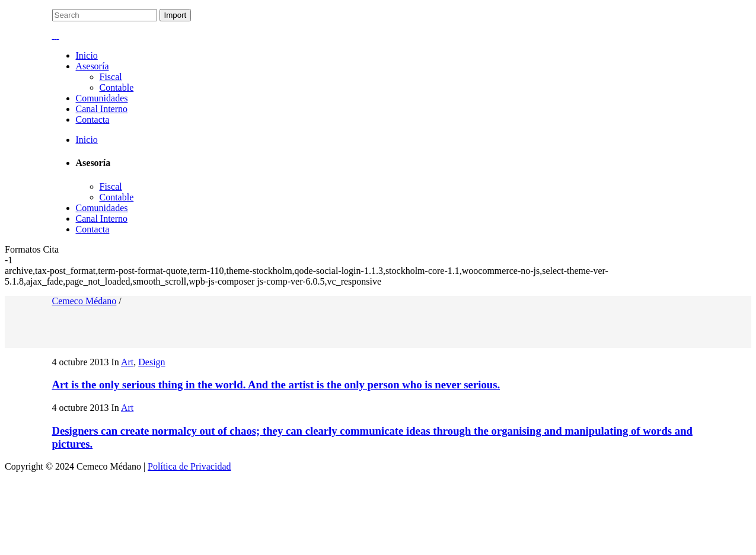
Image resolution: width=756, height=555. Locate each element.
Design (151, 362)
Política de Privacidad (189, 466)
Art (127, 362)
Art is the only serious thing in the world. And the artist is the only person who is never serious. (276, 385)
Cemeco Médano (84, 301)
